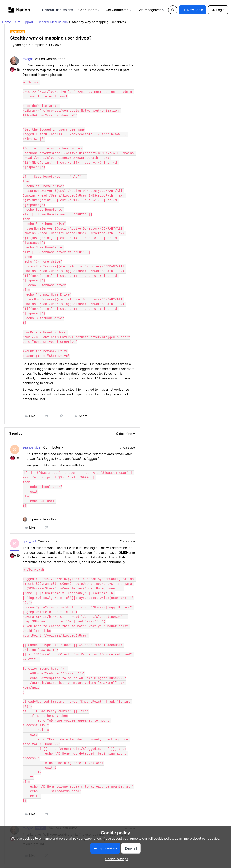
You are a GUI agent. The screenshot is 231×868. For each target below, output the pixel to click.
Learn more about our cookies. (198, 838)
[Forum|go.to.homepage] (19, 10)
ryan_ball (29, 541)
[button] (193, 10)
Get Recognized (151, 10)
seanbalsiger (32, 447)
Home (7, 22)
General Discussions (58, 10)
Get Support (89, 10)
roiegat (28, 59)
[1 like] (39, 519)
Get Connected (119, 10)
